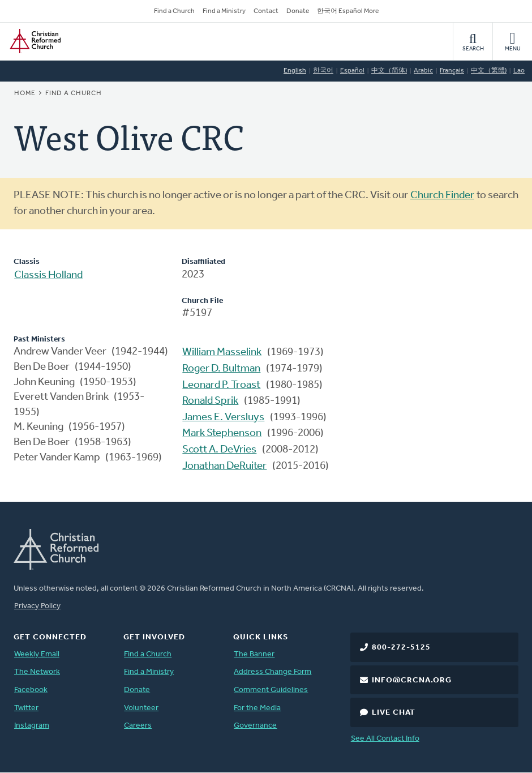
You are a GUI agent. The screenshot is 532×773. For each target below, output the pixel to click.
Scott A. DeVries (219, 450)
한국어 (323, 71)
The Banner (254, 654)
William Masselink (222, 353)
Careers (138, 726)
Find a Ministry (224, 11)
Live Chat (394, 713)
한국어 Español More (348, 11)
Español (352, 71)
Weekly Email (37, 654)
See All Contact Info (385, 739)
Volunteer (141, 708)
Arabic (423, 71)
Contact (266, 11)
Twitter (26, 708)
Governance (255, 726)
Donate (298, 11)
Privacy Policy (37, 606)
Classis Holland (48, 276)
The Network (37, 672)
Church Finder (442, 196)
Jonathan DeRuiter (224, 466)
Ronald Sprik (210, 401)
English (295, 71)
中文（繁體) (489, 71)
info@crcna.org (412, 680)
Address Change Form (273, 672)
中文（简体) (389, 71)
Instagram (32, 726)
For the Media (257, 708)
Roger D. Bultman (221, 369)
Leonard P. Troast (221, 385)
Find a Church (174, 11)
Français (452, 71)
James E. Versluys (223, 418)
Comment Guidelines (271, 690)
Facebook (31, 690)
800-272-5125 (401, 648)
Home (25, 93)
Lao (519, 71)
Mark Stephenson (222, 434)
